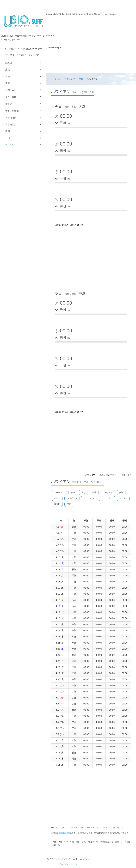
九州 (8, 138)
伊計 (94, 493)
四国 (8, 131)
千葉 (8, 83)
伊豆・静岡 (11, 97)
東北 (8, 70)
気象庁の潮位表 (65, 833)
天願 (83, 493)
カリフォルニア (91, 498)
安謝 (121, 493)
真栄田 (57, 504)
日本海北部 (11, 118)
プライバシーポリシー (68, 864)
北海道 (9, 63)
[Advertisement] (91, 259)
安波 (73, 493)
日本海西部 (11, 125)
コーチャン (59, 493)
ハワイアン (72, 498)
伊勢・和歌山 (12, 111)
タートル (123, 498)
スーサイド (108, 493)
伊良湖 (9, 104)
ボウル (57, 498)
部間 (69, 504)
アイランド (11, 145)
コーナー (108, 498)
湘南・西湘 (11, 90)
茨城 (8, 76)
